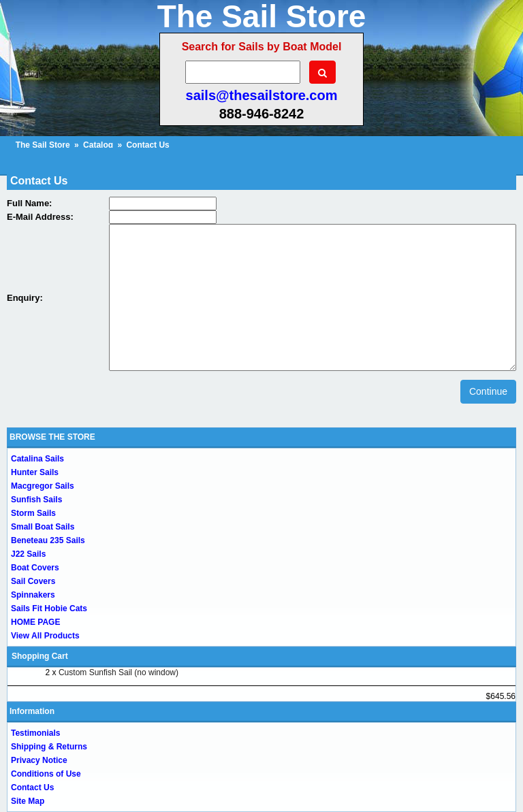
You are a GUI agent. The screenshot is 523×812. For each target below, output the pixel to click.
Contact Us (32, 787)
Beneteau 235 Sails (48, 540)
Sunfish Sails (36, 500)
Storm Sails (33, 513)
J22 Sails (28, 554)
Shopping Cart (40, 656)
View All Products (45, 636)
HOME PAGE (35, 622)
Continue (488, 391)
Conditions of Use (46, 774)
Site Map (28, 801)
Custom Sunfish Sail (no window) (118, 672)
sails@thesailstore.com (262, 95)
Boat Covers (35, 568)
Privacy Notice (39, 760)
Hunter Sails (35, 472)
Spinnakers (33, 595)
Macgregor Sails (43, 486)
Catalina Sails (37, 459)
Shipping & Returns (49, 747)
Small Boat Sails (43, 527)
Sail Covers (33, 581)
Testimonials (35, 733)
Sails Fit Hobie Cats (49, 608)
